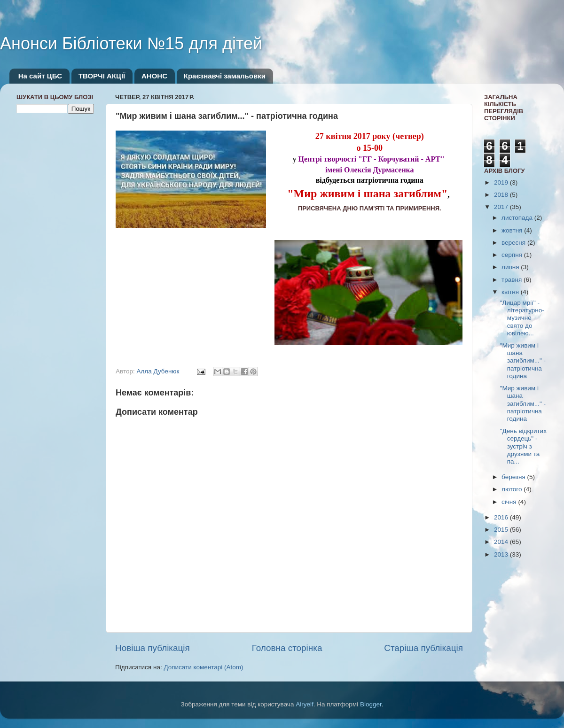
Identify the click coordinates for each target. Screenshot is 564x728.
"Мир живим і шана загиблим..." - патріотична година (523, 361)
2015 (502, 530)
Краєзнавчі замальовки (225, 76)
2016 (502, 517)
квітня (511, 292)
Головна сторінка (287, 648)
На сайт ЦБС (40, 76)
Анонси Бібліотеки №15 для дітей (131, 43)
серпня (513, 255)
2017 (502, 207)
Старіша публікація (423, 648)
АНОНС (154, 76)
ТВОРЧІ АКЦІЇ (102, 76)
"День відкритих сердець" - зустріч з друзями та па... (523, 446)
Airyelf (305, 704)
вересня (514, 243)
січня (510, 502)
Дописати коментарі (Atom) (203, 667)
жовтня (513, 230)
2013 (502, 554)
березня (514, 477)
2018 (502, 195)
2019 (502, 182)
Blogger (371, 704)
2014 (502, 542)
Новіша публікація (153, 648)
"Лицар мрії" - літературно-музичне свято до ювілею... (522, 318)
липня (511, 267)
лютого (513, 489)
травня (513, 280)
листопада (518, 218)
